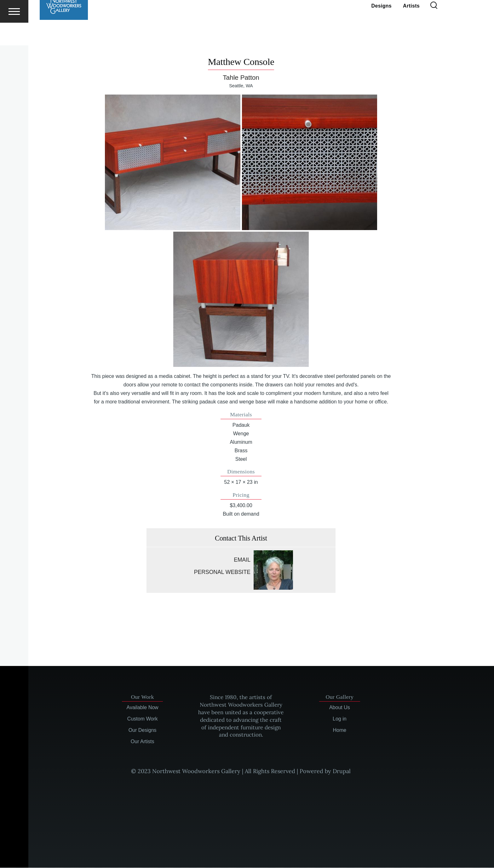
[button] (172, 162)
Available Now (143, 708)
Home (340, 730)
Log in (340, 719)
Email (242, 560)
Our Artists (143, 742)
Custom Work (143, 719)
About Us (340, 708)
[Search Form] (434, 28)
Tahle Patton (241, 78)
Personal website (222, 572)
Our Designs (143, 730)
